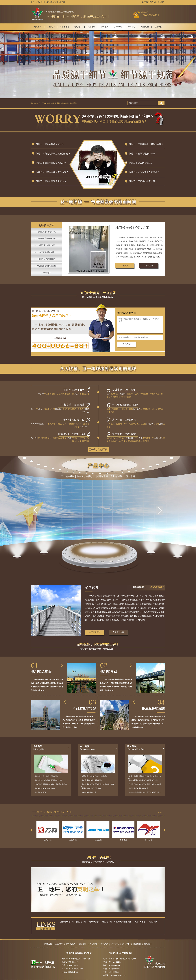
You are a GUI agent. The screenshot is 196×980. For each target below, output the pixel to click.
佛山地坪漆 (107, 922)
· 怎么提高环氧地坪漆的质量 (138, 788)
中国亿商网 (153, 922)
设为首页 (145, 2)
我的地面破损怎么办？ (55, 163)
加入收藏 (153, 2)
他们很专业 (109, 671)
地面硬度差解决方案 (46, 245)
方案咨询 (149, 266)
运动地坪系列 (101, 476)
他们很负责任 (41, 671)
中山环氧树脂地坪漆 (123, 922)
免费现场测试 (95, 632)
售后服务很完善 (153, 708)
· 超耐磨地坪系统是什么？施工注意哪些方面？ (145, 792)
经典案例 (145, 27)
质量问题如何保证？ (147, 154)
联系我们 (161, 2)
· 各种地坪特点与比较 (88, 792)
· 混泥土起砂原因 (40, 792)
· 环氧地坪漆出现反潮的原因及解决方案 (48, 780)
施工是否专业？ (145, 163)
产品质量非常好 (84, 708)
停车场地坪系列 (84, 476)
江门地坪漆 (81, 922)
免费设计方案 (118, 632)
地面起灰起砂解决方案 (46, 232)
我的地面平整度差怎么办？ (58, 154)
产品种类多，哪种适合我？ (151, 144)
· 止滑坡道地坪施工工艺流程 (91, 788)
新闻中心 (132, 27)
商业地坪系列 (117, 476)
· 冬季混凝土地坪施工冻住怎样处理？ (94, 776)
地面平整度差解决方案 (46, 239)
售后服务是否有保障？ (148, 172)
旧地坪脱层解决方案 (46, 259)
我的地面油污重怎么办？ (56, 181)
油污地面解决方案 (46, 252)
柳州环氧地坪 (94, 922)
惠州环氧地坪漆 (67, 922)
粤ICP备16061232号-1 (119, 975)
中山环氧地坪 (140, 922)
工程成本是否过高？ (147, 181)
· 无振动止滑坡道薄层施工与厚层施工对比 (143, 780)
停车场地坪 (64, 27)
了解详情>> (142, 620)
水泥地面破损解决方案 (46, 266)
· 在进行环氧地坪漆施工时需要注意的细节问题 (145, 784)
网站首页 (38, 27)
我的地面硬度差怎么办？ (56, 172)
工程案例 (125, 266)
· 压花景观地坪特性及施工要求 (92, 780)
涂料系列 (105, 27)
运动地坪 (78, 27)
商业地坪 (91, 27)
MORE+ (161, 812)
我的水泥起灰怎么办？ (55, 144)
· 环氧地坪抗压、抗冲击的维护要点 (46, 776)
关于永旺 (118, 27)
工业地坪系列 (68, 476)
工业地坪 (51, 27)
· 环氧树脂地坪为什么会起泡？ (45, 788)
